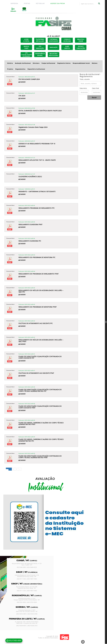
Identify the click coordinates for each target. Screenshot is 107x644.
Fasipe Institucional (48, 63)
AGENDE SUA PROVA (58, 3)
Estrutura (36, 63)
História (10, 63)
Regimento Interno (64, 63)
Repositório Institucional (36, 69)
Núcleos (95, 63)
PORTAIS (27, 3)
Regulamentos (20, 69)
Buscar (94, 97)
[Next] (20, 469)
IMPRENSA (14, 3)
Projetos (10, 69)
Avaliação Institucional (23, 63)
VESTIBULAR (40, 3)
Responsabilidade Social (81, 63)
